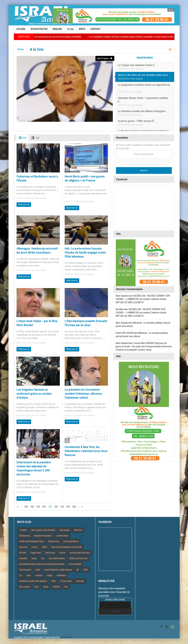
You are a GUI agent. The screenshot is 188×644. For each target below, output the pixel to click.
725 (68, 507)
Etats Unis (23, 547)
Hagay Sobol (36, 553)
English (57, 30)
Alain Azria (78, 530)
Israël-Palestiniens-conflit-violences (58, 570)
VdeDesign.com (67, 637)
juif (77, 570)
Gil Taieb (23, 553)
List (35, 138)
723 (56, 507)
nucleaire (39, 575)
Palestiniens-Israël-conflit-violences (33, 581)
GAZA (44, 547)
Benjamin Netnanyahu (43, 536)
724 (62, 507)
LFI (21, 575)
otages (50, 575)
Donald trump (54, 541)
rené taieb (80, 581)
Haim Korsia (50, 553)
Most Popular (105, 58)
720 (38, 507)
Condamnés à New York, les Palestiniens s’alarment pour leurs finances (86, 451)
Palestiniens (61, 575)
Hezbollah (23, 558)
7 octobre (23, 530)
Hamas (62, 553)
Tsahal (46, 587)
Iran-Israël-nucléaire (57, 558)
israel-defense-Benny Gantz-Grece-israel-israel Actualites (42, 564)
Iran (43, 558)
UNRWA (56, 587)
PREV (54, 581)
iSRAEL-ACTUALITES (78, 558)
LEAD (85, 570)
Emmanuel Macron (71, 541)
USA (66, 587)
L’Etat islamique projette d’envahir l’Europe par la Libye (86, 323)
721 (44, 507)
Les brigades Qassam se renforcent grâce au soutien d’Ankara (34, 394)
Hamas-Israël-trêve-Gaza (80, 553)
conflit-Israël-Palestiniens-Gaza (31, 541)
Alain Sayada (137, 69)
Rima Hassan (25, 587)
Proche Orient (66, 581)
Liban (29, 575)
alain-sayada (65, 530)
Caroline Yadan (62, 536)
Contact (96, 30)
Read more (24, 205)
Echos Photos (39, 30)
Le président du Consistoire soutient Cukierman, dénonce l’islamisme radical (83, 394)
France (35, 547)
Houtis (34, 558)
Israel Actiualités (75, 564)
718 (26, 507)
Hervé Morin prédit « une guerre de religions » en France (85, 178)
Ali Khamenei (24, 536)
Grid (22, 138)
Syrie (36, 587)
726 (74, 507)
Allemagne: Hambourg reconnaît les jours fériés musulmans (37, 250)
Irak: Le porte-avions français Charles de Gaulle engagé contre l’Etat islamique (85, 252)
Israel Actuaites (25, 570)
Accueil (21, 30)
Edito (82, 30)
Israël (38, 570)
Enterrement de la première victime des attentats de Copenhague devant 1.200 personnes (34, 468)
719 (32, 507)
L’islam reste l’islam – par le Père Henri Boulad (37, 323)
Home (21, 49)
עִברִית (70, 30)
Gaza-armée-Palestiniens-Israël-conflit (66, 547)
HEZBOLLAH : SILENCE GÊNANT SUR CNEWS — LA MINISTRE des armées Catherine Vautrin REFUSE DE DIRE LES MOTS (143, 299)
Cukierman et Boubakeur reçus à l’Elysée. (37, 178)
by (130, 69)
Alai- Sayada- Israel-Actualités (43, 530)
